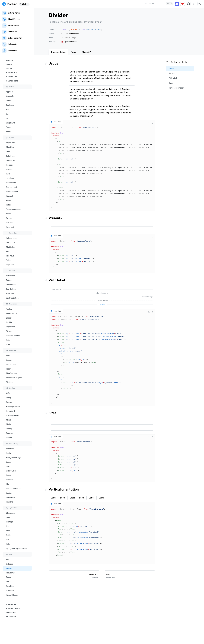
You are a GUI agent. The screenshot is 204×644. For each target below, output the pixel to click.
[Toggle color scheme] (200, 4)
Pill (7, 251)
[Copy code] (152, 123)
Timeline (10, 502)
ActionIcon (10, 276)
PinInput (9, 196)
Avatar (9, 453)
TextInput (10, 227)
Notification (11, 364)
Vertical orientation (64, 490)
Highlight (10, 522)
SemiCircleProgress (14, 378)
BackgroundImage (13, 458)
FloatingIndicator (13, 407)
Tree (8, 344)
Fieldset (9, 165)
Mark (8, 531)
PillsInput (10, 256)
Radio (8, 200)
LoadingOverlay (12, 415)
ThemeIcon (11, 497)
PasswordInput (12, 192)
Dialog (9, 398)
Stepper (9, 331)
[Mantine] (10, 4)
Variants (55, 218)
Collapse (10, 564)
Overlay (9, 429)
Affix (8, 393)
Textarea (10, 223)
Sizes (52, 413)
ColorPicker (11, 161)
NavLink (9, 322)
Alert (8, 356)
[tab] (58, 52)
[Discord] (177, 4)
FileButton (10, 294)
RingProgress (12, 373)
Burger (9, 318)
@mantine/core (69, 42)
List (8, 526)
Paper (8, 577)
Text (8, 540)
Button (9, 280)
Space (9, 127)
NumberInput (11, 187)
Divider (9, 568)
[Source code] (188, 4)
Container (10, 105)
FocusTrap (10, 573)
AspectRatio (11, 96)
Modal (9, 424)
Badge (9, 462)
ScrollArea (10, 586)
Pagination (10, 327)
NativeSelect (11, 183)
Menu (8, 420)
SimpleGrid (11, 123)
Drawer (9, 402)
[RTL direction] (194, 4)
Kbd (8, 484)
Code (8, 517)
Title (8, 544)
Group (9, 118)
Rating (9, 205)
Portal (9, 582)
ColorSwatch (11, 471)
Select (9, 260)
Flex (8, 110)
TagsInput (10, 265)
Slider (8, 214)
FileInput (10, 169)
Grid (8, 114)
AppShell (10, 92)
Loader (9, 360)
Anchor (9, 309)
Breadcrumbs (12, 313)
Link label (102, 304)
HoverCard (10, 411)
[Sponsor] (183, 4)
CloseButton (11, 285)
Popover (9, 433)
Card (8, 466)
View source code (70, 34)
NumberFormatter (13, 489)
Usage (54, 64)
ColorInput (10, 156)
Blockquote (11, 513)
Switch (9, 218)
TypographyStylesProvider (17, 548)
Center (9, 101)
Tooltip (9, 438)
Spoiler (9, 493)
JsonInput (10, 178)
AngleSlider (11, 143)
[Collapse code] (149, 123)
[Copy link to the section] (47, 64)
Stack (8, 132)
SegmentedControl (14, 209)
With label (57, 280)
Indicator (10, 480)
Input (8, 174)
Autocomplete (12, 238)
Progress (10, 369)
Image (9, 475)
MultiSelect (11, 247)
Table (8, 535)
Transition (10, 591)
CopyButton (11, 289)
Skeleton (10, 382)
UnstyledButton (12, 298)
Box (8, 560)
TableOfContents (13, 336)
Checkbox (10, 147)
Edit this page (69, 38)
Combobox (11, 243)
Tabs (8, 340)
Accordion (10, 449)
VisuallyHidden (12, 595)
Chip (8, 152)
